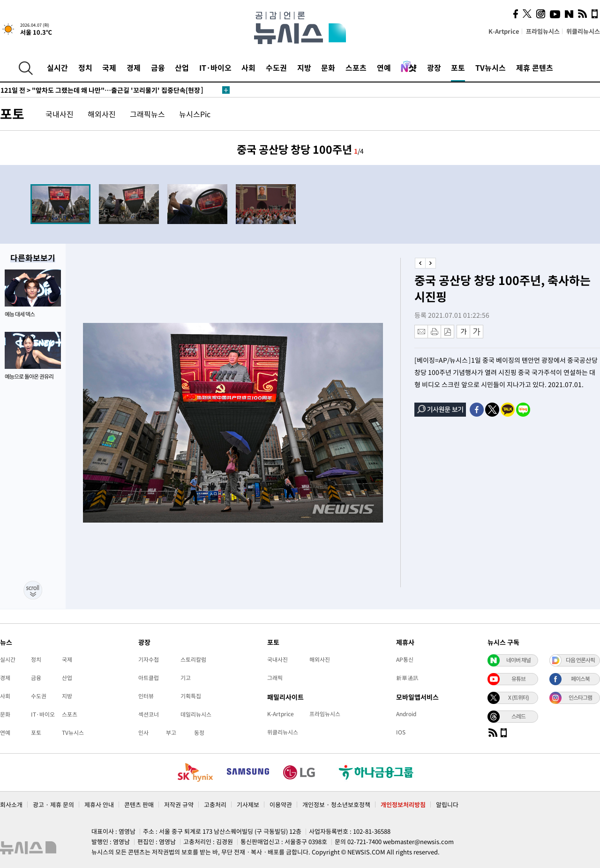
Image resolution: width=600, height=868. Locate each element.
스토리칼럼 (193, 659)
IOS (401, 732)
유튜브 (518, 679)
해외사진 (102, 114)
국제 (109, 67)
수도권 (276, 67)
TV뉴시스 (491, 67)
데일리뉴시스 (196, 714)
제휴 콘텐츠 (535, 67)
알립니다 (447, 804)
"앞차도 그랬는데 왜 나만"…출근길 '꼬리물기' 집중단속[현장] (102, 90)
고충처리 (215, 804)
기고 (186, 678)
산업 (182, 67)
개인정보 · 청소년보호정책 (336, 804)
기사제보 (248, 804)
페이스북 (580, 679)
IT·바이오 (215, 67)
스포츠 (356, 67)
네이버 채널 (518, 660)
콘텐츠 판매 (139, 804)
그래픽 (275, 678)
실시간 (57, 67)
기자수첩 (149, 659)
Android (406, 714)
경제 (134, 67)
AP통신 (405, 659)
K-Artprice (504, 31)
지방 (304, 67)
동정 (199, 733)
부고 (171, 733)
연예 (384, 67)
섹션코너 (149, 714)
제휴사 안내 (99, 804)
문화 (328, 67)
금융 (158, 67)
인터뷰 (146, 696)
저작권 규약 (179, 804)
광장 (434, 67)
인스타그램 (580, 697)
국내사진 (60, 114)
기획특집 (191, 696)
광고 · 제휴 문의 (53, 804)
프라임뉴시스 (543, 31)
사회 (248, 67)
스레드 (518, 716)
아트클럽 (149, 678)
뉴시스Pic (195, 114)
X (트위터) (518, 697)
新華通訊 (407, 678)
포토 (458, 67)
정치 (85, 67)
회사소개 (11, 804)
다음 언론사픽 (580, 660)
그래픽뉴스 (147, 114)
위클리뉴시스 (583, 31)
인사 (143, 733)
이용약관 (281, 804)
